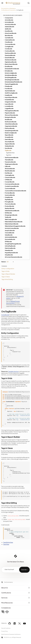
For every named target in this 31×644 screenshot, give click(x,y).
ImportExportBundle (10, 97)
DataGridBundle (9, 58)
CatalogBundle (9, 175)
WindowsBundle (10, 169)
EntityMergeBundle (11, 77)
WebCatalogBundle (11, 219)
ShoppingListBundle (10, 215)
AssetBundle (8, 31)
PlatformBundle (9, 128)
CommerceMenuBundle (11, 184)
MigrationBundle (9, 113)
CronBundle (8, 49)
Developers (12, 8)
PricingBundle (8, 202)
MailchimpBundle (10, 248)
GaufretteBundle (10, 91)
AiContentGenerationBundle (13, 257)
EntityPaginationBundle (12, 80)
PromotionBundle (10, 204)
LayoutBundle (8, 104)
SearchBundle (8, 139)
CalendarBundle (9, 40)
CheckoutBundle (9, 177)
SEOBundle (8, 213)
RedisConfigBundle (10, 133)
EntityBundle (8, 71)
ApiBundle (8, 29)
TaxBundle (8, 217)
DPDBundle (8, 242)
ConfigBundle (9, 46)
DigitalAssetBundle (11, 62)
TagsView (9, 155)
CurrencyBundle (9, 51)
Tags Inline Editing (7, 279)
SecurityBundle (9, 142)
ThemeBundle (9, 160)
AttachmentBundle (10, 33)
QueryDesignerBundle (11, 130)
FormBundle (8, 88)
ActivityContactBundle (12, 228)
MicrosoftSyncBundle (11, 115)
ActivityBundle (9, 22)
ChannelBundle (10, 233)
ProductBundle (9, 206)
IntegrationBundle (10, 102)
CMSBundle (8, 180)
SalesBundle (9, 235)
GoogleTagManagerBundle (13, 244)
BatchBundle (9, 35)
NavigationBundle (10, 117)
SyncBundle (8, 148)
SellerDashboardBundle (12, 211)
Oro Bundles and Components (8, 10)
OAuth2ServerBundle (11, 124)
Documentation (5, 8)
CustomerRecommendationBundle (15, 191)
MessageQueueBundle (11, 111)
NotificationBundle (11, 122)
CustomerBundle (10, 188)
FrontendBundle (9, 193)
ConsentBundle (9, 182)
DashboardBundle (10, 53)
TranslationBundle (10, 162)
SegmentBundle (10, 144)
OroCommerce (8, 582)
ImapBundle (8, 95)
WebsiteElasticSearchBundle (13, 222)
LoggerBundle (9, 108)
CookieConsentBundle (12, 186)
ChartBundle (9, 42)
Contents (4, 266)
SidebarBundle (9, 146)
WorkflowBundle (9, 171)
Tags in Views (6, 277)
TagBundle (7, 150)
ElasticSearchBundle (10, 64)
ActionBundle (9, 20)
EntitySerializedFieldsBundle (13, 82)
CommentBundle (10, 44)
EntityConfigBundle (11, 73)
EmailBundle (8, 66)
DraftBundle (8, 173)
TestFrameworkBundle (11, 157)
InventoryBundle (10, 195)
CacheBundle (9, 38)
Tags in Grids (5, 271)
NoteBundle (8, 119)
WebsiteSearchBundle (11, 224)
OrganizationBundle (11, 126)
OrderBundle (8, 197)
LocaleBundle (8, 106)
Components (8, 18)
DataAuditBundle (10, 55)
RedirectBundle (10, 208)
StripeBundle (9, 255)
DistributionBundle (11, 60)
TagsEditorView (10, 153)
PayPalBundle (9, 199)
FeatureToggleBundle (11, 84)
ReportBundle (9, 135)
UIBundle (7, 166)
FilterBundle (8, 86)
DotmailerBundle (10, 239)
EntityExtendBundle (11, 75)
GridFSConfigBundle (11, 93)
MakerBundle (9, 250)
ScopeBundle (9, 137)
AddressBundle (9, 27)
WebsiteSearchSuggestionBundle (15, 226)
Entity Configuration (8, 269)
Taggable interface (13, 371)
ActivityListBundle (10, 24)
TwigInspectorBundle (11, 164)
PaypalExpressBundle (11, 253)
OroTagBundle (5, 315)
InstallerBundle (9, 100)
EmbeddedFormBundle (12, 69)
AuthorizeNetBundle (11, 237)
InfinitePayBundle (10, 246)
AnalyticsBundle (10, 230)
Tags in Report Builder (8, 274)
